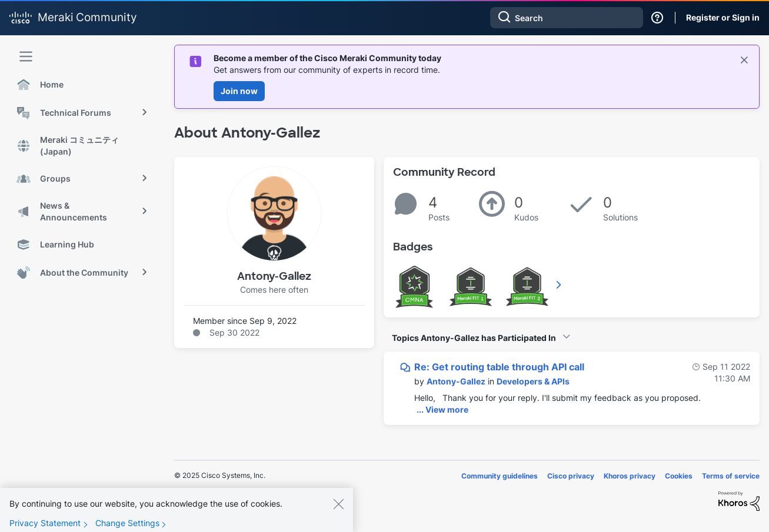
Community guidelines (500, 476)
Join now (239, 91)
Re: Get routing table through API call (499, 367)
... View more (442, 409)
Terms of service (731, 476)
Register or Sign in (723, 17)
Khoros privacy (630, 476)
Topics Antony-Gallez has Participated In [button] (474, 338)
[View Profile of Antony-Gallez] (456, 381)
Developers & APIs (533, 381)
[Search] (567, 18)
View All (560, 285)
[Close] (338, 513)
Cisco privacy (571, 476)
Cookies (679, 476)
